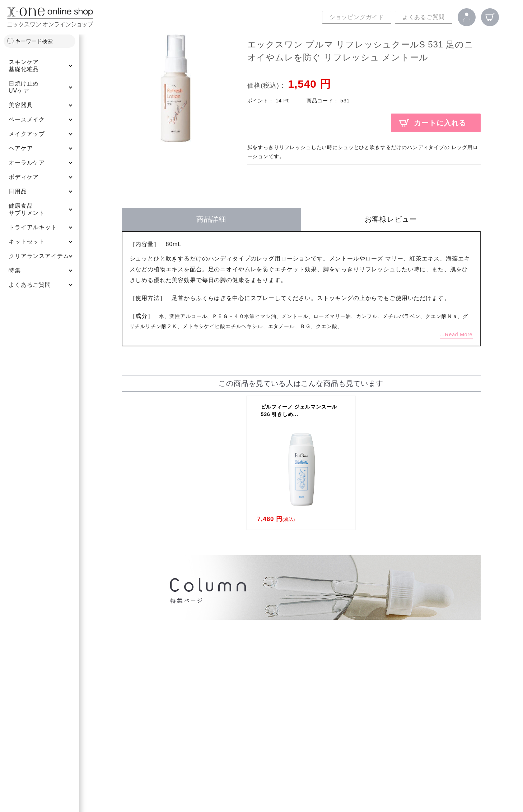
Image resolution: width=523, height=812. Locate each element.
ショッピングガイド (357, 17)
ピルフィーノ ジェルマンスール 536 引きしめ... (299, 410)
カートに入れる (440, 123)
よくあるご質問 (424, 17)
